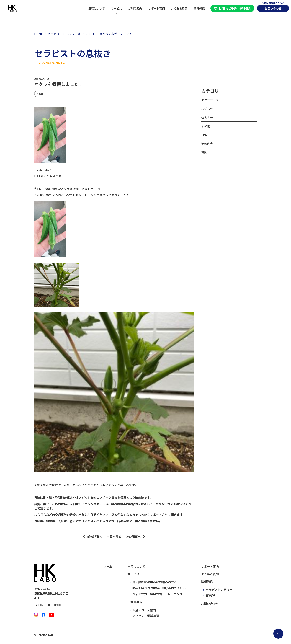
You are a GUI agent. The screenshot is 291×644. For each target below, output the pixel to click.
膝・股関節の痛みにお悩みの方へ (155, 582)
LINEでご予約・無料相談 (235, 8)
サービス (116, 8)
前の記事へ (95, 537)
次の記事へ (133, 537)
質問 (204, 152)
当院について (97, 8)
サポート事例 (156, 8)
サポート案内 (210, 566)
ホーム (108, 566)
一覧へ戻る (114, 537)
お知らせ (207, 109)
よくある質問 (179, 8)
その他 (40, 94)
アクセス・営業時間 (146, 616)
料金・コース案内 (144, 610)
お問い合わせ (273, 8)
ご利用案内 (135, 8)
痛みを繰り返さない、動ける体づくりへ (159, 588)
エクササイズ (210, 100)
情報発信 (199, 8)
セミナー (207, 117)
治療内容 (207, 144)
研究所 (210, 596)
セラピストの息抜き (219, 590)
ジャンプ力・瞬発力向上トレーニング (157, 594)
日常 (204, 135)
